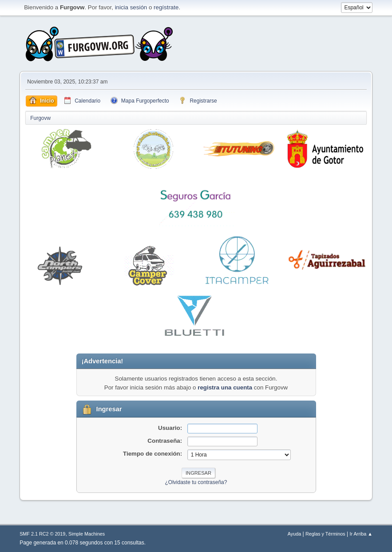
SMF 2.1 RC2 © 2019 (42, 534)
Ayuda (294, 534)
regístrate (166, 7)
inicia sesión (131, 7)
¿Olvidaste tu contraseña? (196, 482)
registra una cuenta (225, 387)
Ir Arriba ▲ (361, 534)
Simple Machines (87, 534)
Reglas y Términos (325, 534)
